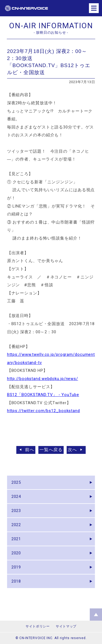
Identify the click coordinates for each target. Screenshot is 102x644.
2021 (16, 539)
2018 (16, 581)
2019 (16, 567)
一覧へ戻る (51, 450)
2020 (16, 553)
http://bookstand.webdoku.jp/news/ (43, 379)
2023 (16, 511)
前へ (30, 450)
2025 (16, 482)
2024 (16, 497)
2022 (16, 525)
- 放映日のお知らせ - (51, 32)
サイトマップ (66, 626)
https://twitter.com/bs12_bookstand (44, 411)
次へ (72, 450)
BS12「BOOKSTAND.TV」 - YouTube (43, 395)
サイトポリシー (38, 626)
